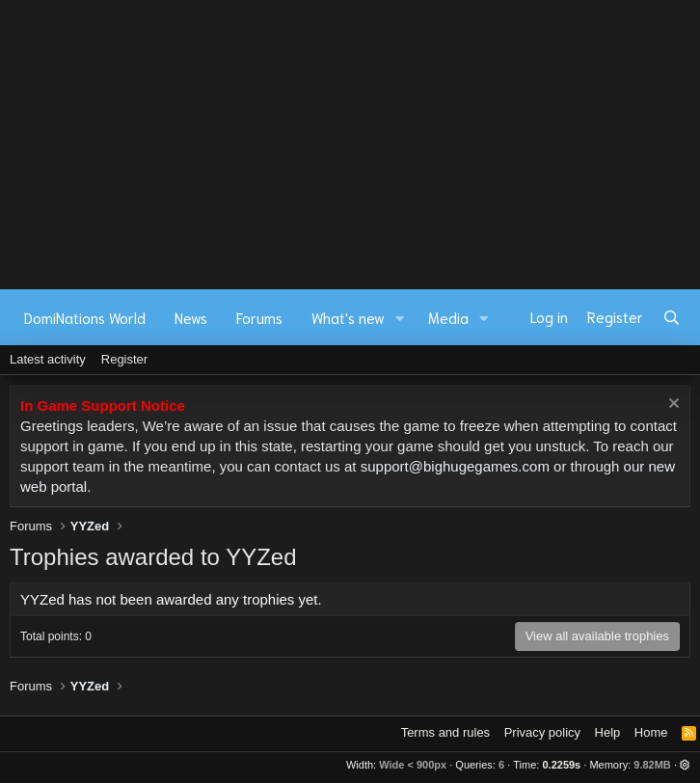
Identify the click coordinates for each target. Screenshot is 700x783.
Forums (259, 317)
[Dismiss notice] (672, 405)
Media (448, 317)
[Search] (672, 317)
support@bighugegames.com (455, 466)
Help (608, 732)
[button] (400, 318)
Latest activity (48, 359)
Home (651, 732)
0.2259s (561, 765)
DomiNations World (85, 317)
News (191, 317)
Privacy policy (542, 732)
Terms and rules (445, 732)
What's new (348, 317)
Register (124, 359)
